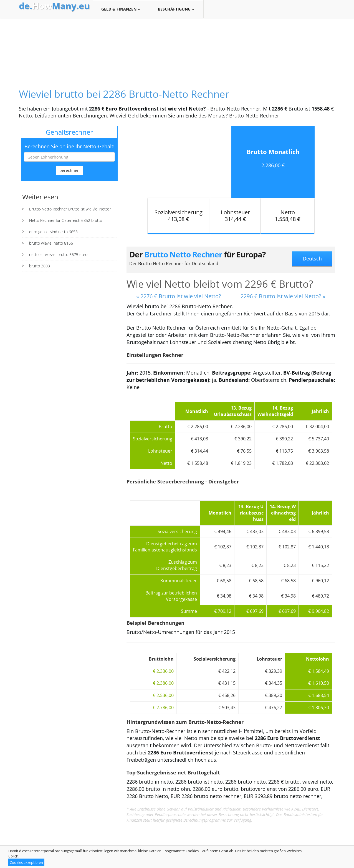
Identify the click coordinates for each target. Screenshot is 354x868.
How (54, 6)
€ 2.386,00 (163, 683)
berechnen (69, 170)
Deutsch (312, 259)
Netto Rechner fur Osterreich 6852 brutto (66, 220)
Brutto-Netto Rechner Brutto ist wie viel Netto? (70, 209)
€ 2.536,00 (163, 695)
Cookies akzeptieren (26, 862)
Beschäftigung (176, 9)
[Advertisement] (177, 48)
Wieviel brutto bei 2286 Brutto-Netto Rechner (124, 94)
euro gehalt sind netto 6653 (53, 232)
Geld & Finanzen (120, 9)
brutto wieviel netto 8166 (51, 243)
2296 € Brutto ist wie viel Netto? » (283, 296)
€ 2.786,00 (163, 708)
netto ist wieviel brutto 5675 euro (58, 254)
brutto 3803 (40, 266)
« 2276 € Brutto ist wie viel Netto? (179, 296)
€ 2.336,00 (163, 671)
